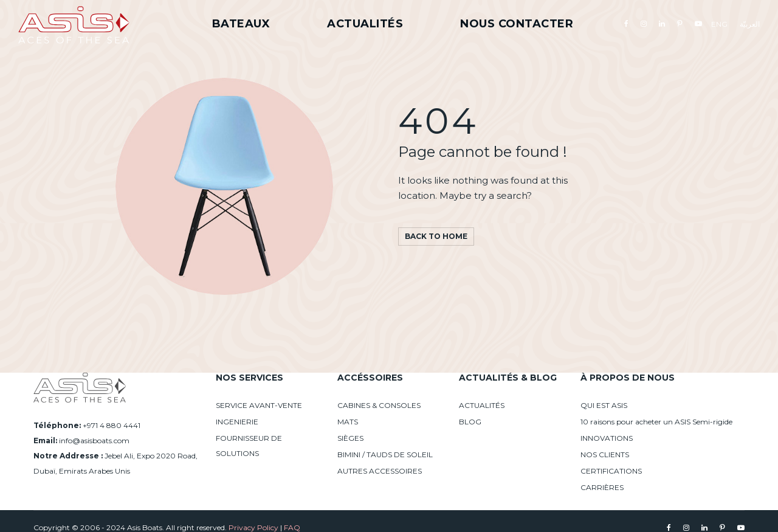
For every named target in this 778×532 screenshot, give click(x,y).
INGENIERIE (237, 422)
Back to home (436, 236)
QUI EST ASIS (604, 405)
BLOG (470, 422)
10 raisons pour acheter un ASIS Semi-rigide (656, 422)
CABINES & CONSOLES (379, 405)
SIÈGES (350, 438)
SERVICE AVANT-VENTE (259, 405)
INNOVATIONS (607, 438)
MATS (348, 422)
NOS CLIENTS (605, 454)
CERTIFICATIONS (611, 471)
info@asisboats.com (94, 440)
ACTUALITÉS (482, 405)
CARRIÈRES (602, 487)
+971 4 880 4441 (112, 425)
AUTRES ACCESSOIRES (380, 471)
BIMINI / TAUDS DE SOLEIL (385, 454)
